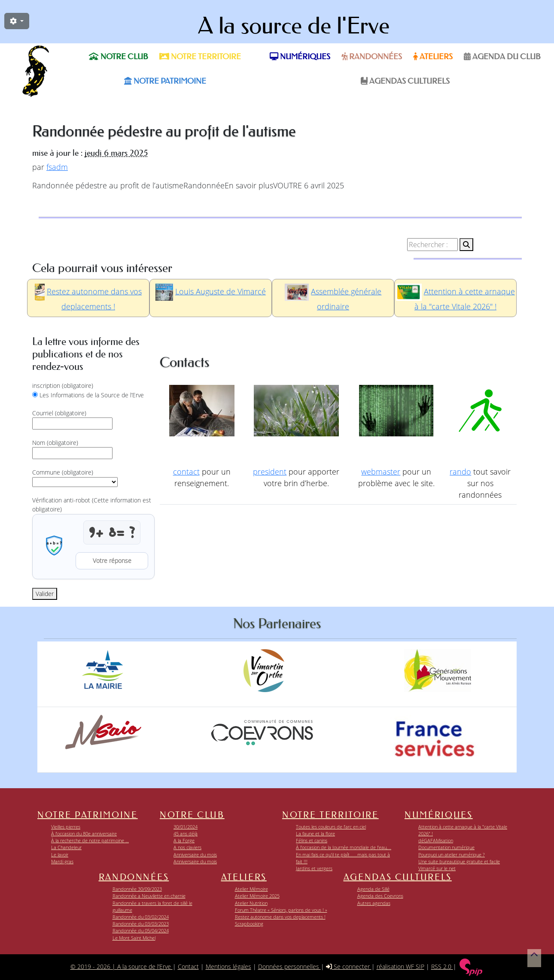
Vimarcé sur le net (437, 868)
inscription (63, 386)
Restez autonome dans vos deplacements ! (280, 917)
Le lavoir (60, 854)
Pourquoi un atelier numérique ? (452, 854)
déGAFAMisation (436, 840)
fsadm (57, 167)
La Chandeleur (66, 847)
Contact (188, 966)
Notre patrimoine (165, 81)
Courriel (59, 413)
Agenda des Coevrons (380, 896)
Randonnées (372, 57)
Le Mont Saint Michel (134, 938)
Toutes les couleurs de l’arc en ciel (331, 827)
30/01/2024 (186, 827)
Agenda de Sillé (373, 889)
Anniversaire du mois (195, 854)
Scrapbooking (249, 924)
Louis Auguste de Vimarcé (221, 291)
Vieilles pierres (66, 827)
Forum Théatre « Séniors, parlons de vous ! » (281, 910)
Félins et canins (312, 840)
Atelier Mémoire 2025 (257, 896)
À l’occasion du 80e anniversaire (84, 833)
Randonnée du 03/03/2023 (141, 924)
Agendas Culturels (405, 81)
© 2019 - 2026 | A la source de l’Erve (122, 966)
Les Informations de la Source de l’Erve (92, 395)
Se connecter (349, 966)
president (270, 472)
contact (186, 472)
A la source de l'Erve (294, 26)
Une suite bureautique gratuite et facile (459, 861)
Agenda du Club (502, 57)
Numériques (300, 57)
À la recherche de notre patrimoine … (90, 840)
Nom (55, 443)
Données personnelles (289, 966)
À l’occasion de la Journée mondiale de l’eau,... (344, 847)
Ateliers (433, 57)
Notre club (119, 57)
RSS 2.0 (442, 966)
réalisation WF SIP (400, 966)
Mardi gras (62, 861)
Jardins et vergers (314, 868)
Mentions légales (228, 966)
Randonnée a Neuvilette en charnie (149, 896)
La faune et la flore (315, 833)
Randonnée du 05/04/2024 (141, 930)
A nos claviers (187, 847)
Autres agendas (374, 903)
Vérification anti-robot (92, 505)
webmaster (381, 472)
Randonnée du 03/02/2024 (141, 917)
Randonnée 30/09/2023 (137, 889)
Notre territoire (200, 57)
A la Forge (184, 840)
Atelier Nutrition (251, 903)
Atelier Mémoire (251, 889)
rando (460, 472)
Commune (63, 472)
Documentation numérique (446, 847)
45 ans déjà (186, 833)
